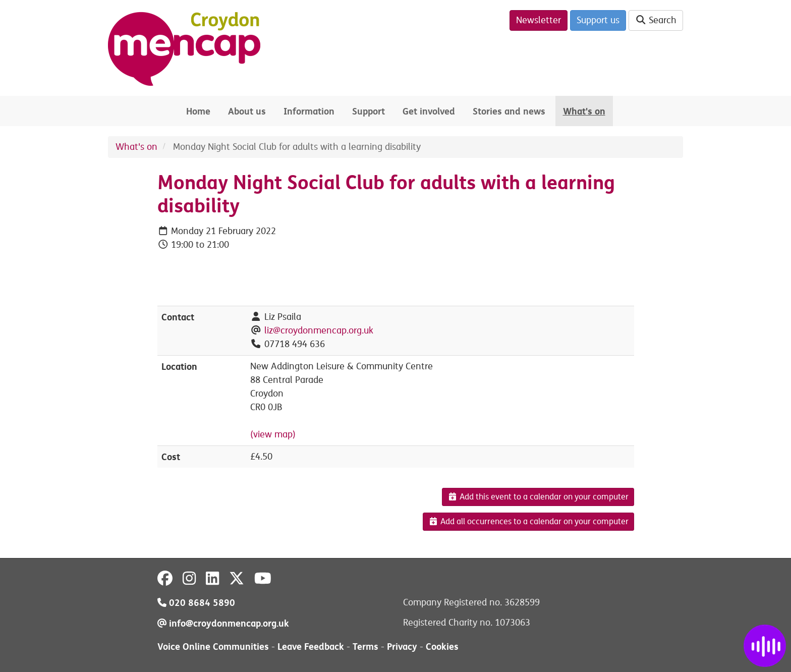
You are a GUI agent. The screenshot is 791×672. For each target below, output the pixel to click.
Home (198, 111)
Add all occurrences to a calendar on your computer (528, 522)
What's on (584, 111)
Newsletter (539, 20)
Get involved (429, 111)
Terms (365, 647)
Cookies (442, 647)
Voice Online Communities (213, 647)
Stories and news (509, 111)
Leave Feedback (311, 647)
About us (247, 111)
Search (656, 20)
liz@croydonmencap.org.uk (319, 330)
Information (309, 111)
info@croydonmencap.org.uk (223, 623)
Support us (598, 20)
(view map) (273, 434)
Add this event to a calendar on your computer (538, 497)
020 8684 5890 (196, 603)
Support (369, 111)
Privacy (402, 647)
